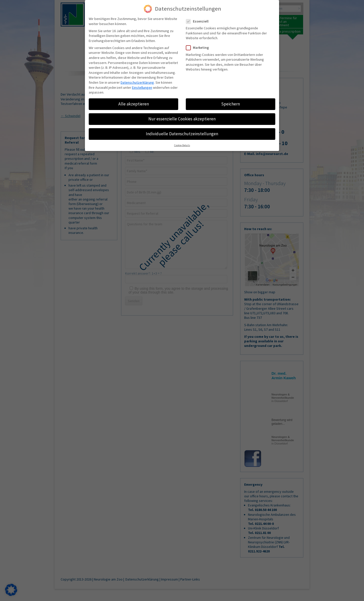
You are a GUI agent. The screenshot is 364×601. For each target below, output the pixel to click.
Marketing (199, 48)
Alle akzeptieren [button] (134, 104)
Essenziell (199, 21)
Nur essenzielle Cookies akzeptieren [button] (182, 119)
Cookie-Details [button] (182, 146)
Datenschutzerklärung (137, 82)
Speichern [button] (231, 104)
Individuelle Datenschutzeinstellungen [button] (182, 134)
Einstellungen (142, 87)
